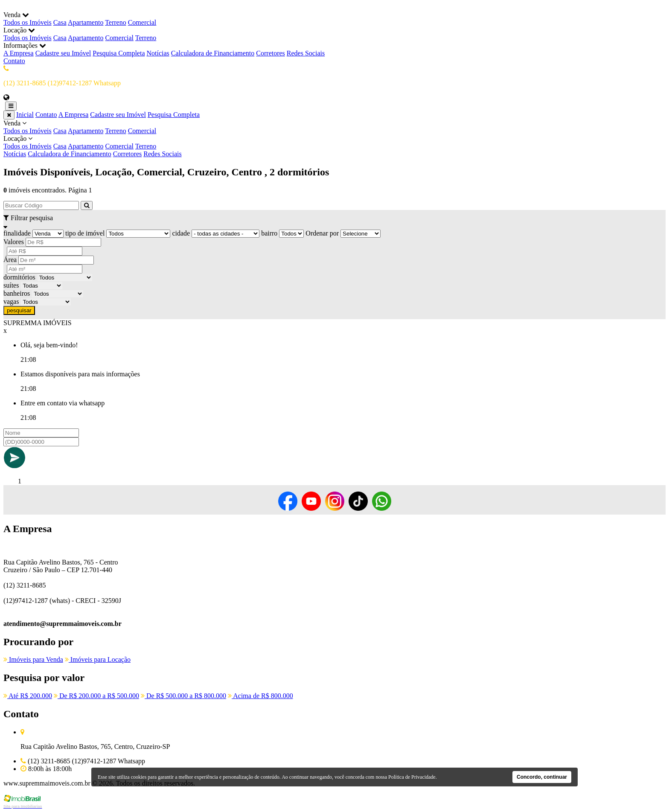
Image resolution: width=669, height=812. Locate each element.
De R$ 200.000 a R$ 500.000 (96, 696)
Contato (14, 61)
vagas (11, 301)
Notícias (158, 53)
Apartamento (86, 22)
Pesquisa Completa (119, 53)
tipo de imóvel (85, 233)
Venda (334, 127)
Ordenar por (322, 233)
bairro (269, 233)
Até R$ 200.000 (28, 696)
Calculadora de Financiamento (213, 53)
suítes (11, 285)
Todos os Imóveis (28, 22)
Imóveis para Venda (33, 659)
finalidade (17, 233)
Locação (334, 143)
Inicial (25, 115)
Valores (14, 242)
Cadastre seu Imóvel (63, 53)
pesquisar (19, 310)
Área (10, 260)
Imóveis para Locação (98, 659)
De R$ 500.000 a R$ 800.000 (183, 696)
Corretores (271, 53)
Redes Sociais (306, 53)
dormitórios (19, 277)
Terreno (116, 22)
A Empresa (19, 53)
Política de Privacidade (412, 777)
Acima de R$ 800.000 (260, 696)
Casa (60, 22)
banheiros (17, 293)
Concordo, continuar (542, 777)
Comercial (142, 22)
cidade (181, 233)
